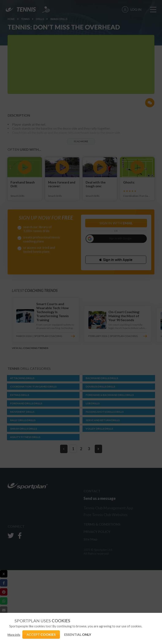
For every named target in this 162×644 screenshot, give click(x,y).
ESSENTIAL (78, 634)
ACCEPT (41, 634)
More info (14, 635)
